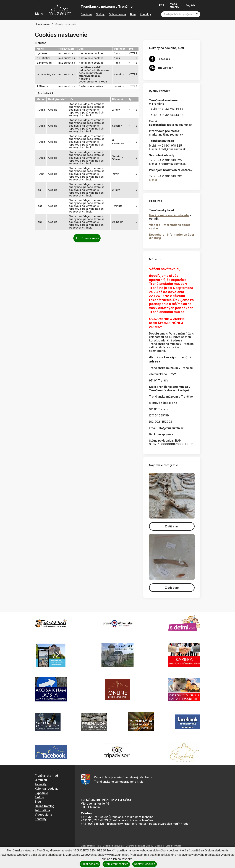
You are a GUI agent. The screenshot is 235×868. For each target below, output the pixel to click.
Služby (100, 14)
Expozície (41, 793)
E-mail (153, 180)
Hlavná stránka (42, 24)
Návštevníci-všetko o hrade (169, 215)
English (190, 5)
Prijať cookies (90, 864)
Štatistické (45, 93)
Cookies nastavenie (113, 846)
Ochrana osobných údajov (139, 846)
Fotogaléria (42, 810)
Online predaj (117, 14)
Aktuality (41, 784)
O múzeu (86, 14)
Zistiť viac (172, 526)
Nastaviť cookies (145, 864)
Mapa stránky (174, 5)
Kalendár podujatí (47, 789)
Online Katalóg (45, 806)
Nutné (42, 43)
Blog (133, 14)
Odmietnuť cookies (116, 864)
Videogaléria (43, 815)
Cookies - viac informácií (168, 846)
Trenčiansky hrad (46, 776)
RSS (162, 5)
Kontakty (145, 14)
